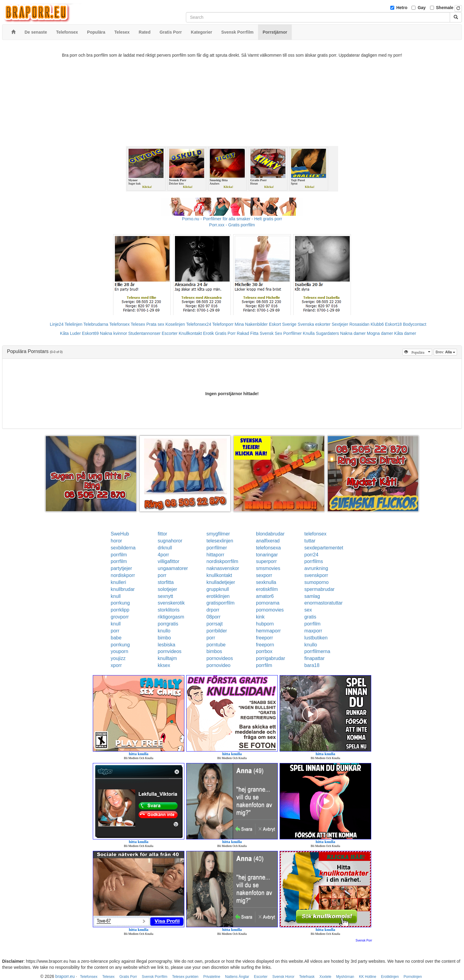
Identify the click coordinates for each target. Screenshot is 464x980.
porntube (216, 645)
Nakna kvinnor (113, 333)
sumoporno (317, 582)
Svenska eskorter (314, 324)
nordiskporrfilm (222, 561)
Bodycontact (415, 324)
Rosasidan (359, 324)
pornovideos (220, 658)
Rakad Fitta (248, 333)
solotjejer (167, 589)
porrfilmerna (317, 651)
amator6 (265, 596)
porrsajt (215, 624)
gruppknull (218, 589)
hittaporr (215, 555)
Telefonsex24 (199, 324)
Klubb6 (377, 324)
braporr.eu (65, 976)
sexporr (264, 575)
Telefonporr (223, 324)
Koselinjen (175, 324)
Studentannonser (145, 333)
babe (116, 638)
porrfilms (314, 561)
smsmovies (268, 568)
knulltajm (167, 658)
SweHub (120, 534)
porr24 (311, 555)
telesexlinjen (220, 541)
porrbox (264, 651)
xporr (116, 665)
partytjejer (121, 568)
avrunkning (316, 568)
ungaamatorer (173, 568)
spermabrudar (320, 589)
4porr (163, 555)
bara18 (312, 665)
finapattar (315, 658)
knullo (164, 631)
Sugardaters (327, 333)
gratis (310, 617)
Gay (422, 8)
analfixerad (268, 541)
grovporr (120, 617)
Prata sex (155, 324)
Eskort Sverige (283, 324)
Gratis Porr (225, 333)
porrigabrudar (271, 658)
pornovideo (219, 665)
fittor (162, 534)
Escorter (170, 333)
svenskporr (316, 575)
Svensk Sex (271, 333)
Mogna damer (380, 333)
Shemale (445, 8)
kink (260, 617)
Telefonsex (119, 324)
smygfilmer (218, 534)
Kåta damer (405, 333)
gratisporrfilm (220, 603)
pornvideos (170, 651)
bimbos (214, 651)
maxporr (313, 631)
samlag (312, 596)
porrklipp (120, 610)
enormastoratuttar (324, 603)
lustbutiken (316, 638)
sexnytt (165, 596)
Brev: (446, 352)
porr (162, 575)
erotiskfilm (267, 589)
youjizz (118, 658)
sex (308, 610)
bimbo (164, 638)
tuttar (310, 541)
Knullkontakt (190, 333)
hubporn (265, 624)
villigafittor (168, 561)
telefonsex (316, 534)
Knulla (309, 333)
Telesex (138, 324)
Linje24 (57, 324)
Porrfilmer (293, 333)
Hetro (402, 8)
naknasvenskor (223, 568)
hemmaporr (268, 631)
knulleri (118, 582)
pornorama (268, 603)
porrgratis (168, 624)
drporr (213, 610)
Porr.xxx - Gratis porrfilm (232, 225)
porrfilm (119, 555)
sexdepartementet (324, 548)
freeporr (264, 638)
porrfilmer (217, 548)
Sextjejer (340, 324)
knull (116, 596)
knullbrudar (123, 589)
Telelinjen (73, 324)
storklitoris (169, 610)
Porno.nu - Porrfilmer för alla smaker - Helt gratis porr (232, 219)
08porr (214, 617)
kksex (164, 665)
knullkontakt (219, 575)
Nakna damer (353, 333)
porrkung (120, 603)
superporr (266, 561)
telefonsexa (268, 548)
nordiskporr (123, 575)
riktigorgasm (171, 617)
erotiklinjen (218, 596)
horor (116, 541)
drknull (165, 548)
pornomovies (270, 610)
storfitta (166, 582)
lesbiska (166, 645)
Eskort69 (90, 333)
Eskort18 (393, 324)
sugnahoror (170, 541)
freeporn (265, 645)
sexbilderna (123, 548)
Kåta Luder (71, 333)
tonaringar (267, 555)
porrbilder (217, 631)
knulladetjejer (221, 582)
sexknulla (266, 582)
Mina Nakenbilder (251, 324)
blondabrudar (270, 534)
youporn (119, 651)
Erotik (208, 333)
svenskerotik (171, 603)
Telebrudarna (96, 324)
